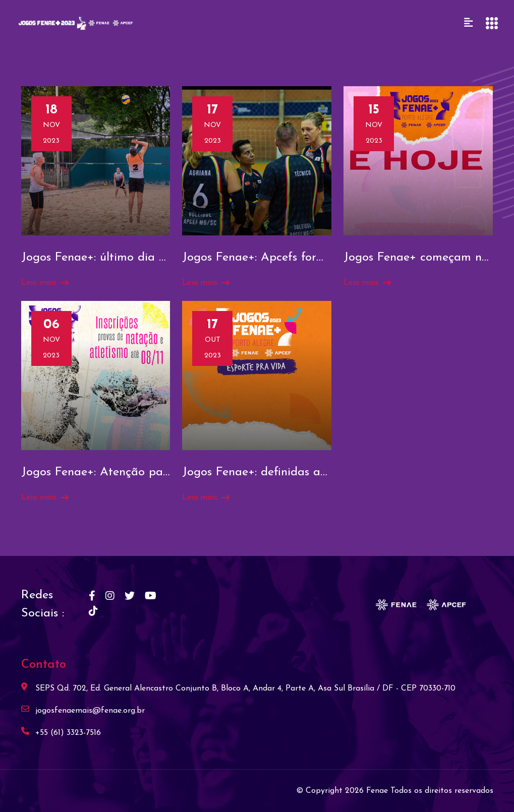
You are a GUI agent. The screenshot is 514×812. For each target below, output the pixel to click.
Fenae (378, 791)
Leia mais (45, 283)
